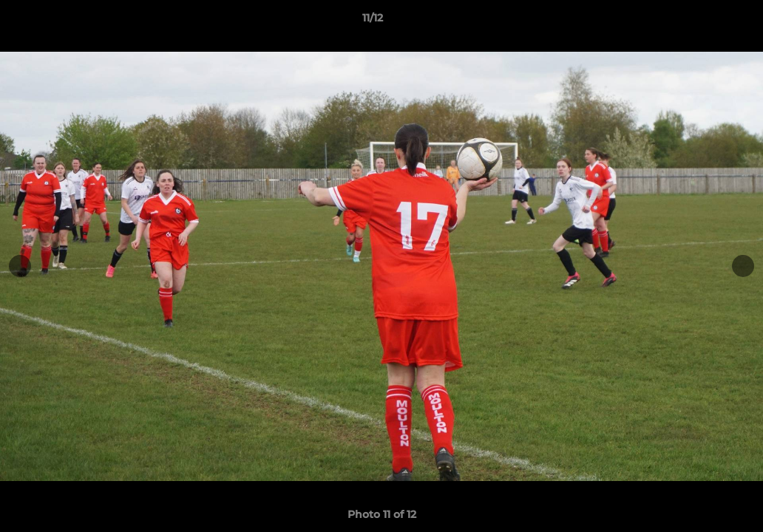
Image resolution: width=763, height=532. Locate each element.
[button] (701, 21)
